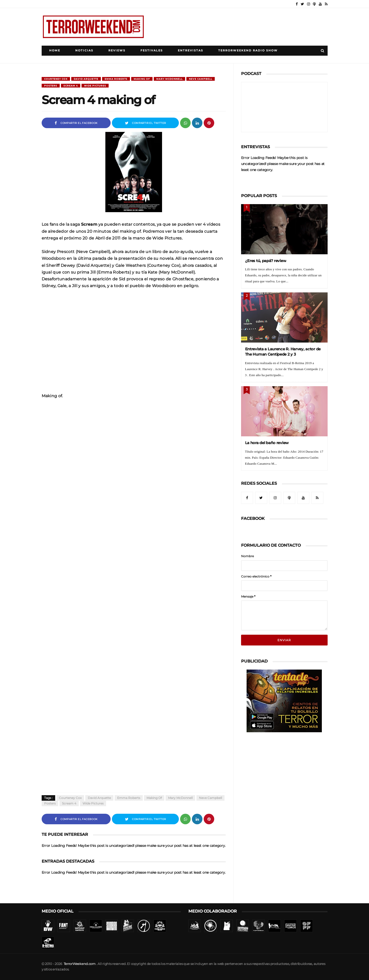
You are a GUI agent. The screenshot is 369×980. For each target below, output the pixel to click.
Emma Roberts (116, 79)
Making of (142, 79)
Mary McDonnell (169, 79)
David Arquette (86, 79)
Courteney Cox (56, 79)
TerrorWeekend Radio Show (248, 51)
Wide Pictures (95, 86)
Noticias (84, 51)
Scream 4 (71, 86)
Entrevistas (191, 51)
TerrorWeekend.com (80, 964)
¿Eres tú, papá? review (266, 261)
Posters (51, 86)
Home (55, 51)
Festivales (152, 51)
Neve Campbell (201, 79)
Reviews (117, 51)
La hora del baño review (267, 443)
